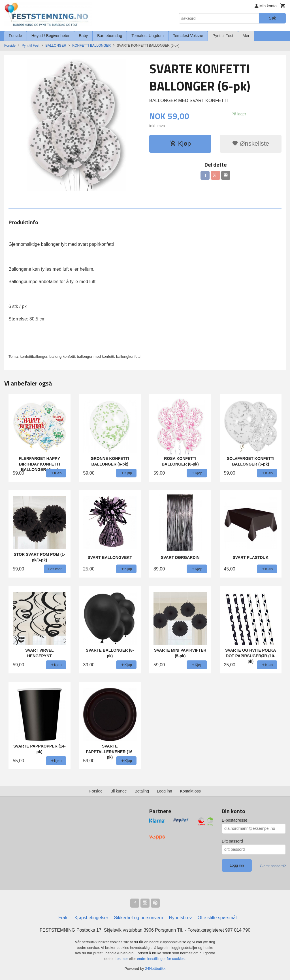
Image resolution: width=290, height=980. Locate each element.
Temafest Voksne (188, 36)
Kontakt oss (190, 791)
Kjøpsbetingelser (91, 918)
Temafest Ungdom (148, 36)
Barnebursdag (110, 36)
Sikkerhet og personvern (139, 918)
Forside (15, 36)
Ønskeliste (250, 144)
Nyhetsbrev (180, 918)
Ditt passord (232, 841)
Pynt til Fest (223, 36)
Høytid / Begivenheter (51, 36)
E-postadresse (234, 820)
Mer (246, 36)
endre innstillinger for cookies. (161, 959)
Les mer (122, 959)
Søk (272, 18)
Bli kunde (119, 791)
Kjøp (180, 144)
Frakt (63, 918)
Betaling (142, 791)
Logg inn (165, 791)
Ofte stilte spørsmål (217, 918)
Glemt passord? (273, 866)
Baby (83, 36)
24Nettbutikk (155, 969)
